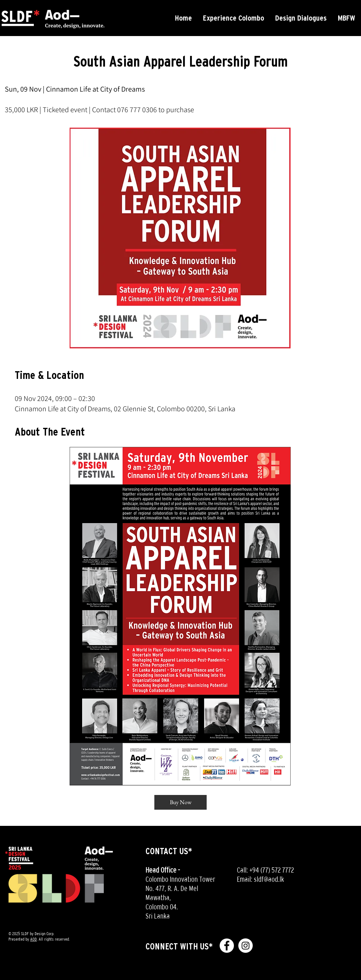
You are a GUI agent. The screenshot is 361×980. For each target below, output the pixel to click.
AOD (34, 939)
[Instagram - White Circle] (246, 946)
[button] (234, 18)
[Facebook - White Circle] (227, 946)
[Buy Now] (180, 802)
